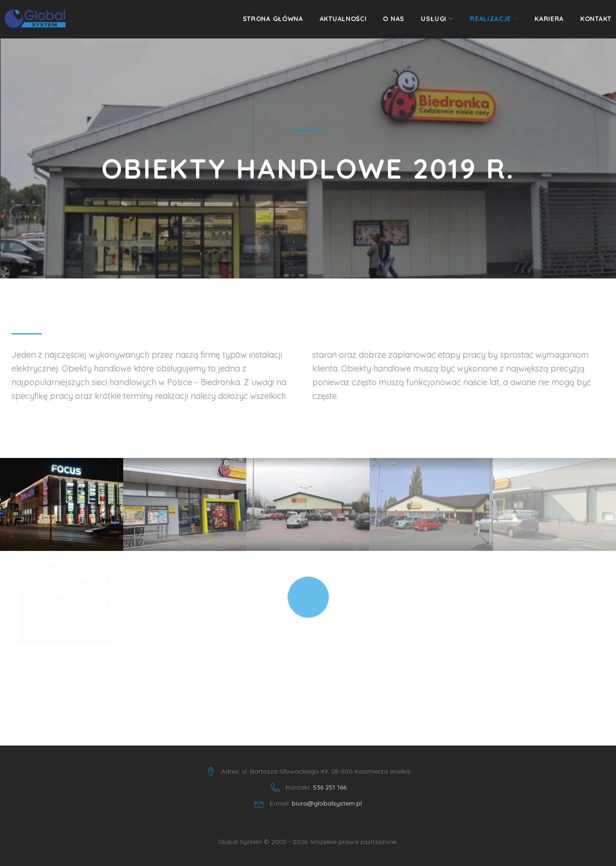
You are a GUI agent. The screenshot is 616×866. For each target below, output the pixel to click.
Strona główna (266, 23)
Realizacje (484, 23)
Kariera (542, 23)
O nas (387, 23)
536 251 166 (330, 787)
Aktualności (336, 23)
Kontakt (589, 23)
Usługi (427, 23)
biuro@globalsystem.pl (327, 803)
